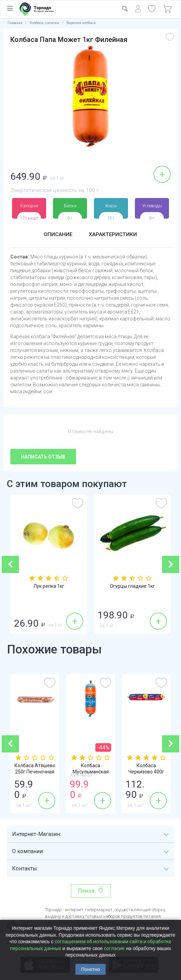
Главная (15, 23)
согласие (114, 948)
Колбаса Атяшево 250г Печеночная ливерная (35, 772)
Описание (58, 235)
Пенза (86, 891)
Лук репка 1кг (49, 586)
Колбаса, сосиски (44, 23)
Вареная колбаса (81, 23)
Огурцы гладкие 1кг (132, 586)
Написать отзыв (43, 457)
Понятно (90, 969)
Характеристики (113, 235)
